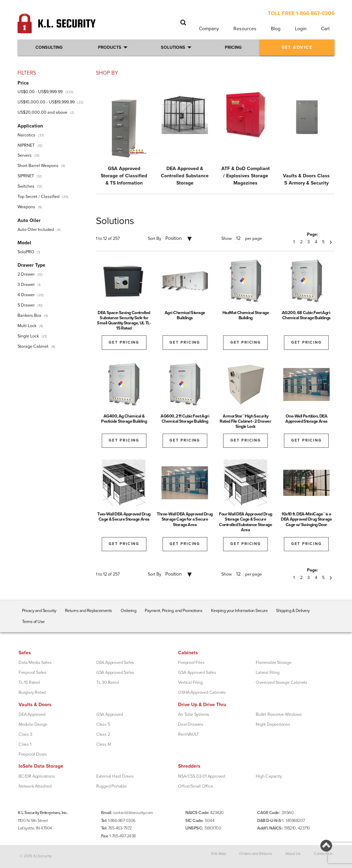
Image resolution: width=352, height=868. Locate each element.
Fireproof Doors (33, 754)
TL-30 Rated (108, 682)
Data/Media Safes (35, 663)
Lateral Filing (267, 672)
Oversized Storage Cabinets (282, 682)
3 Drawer (26, 285)
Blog (276, 29)
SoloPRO (26, 252)
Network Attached (35, 786)
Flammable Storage (274, 663)
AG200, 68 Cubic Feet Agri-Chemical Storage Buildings (306, 315)
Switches (26, 186)
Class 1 (25, 744)
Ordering (128, 611)
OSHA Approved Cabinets (202, 692)
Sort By (155, 238)
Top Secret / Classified (38, 197)
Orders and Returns (256, 854)
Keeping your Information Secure (239, 611)
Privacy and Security (39, 611)
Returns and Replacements (89, 611)
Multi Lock (27, 326)
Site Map (218, 854)
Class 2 (103, 734)
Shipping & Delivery (293, 611)
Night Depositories (273, 724)
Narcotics (26, 135)
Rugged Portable (112, 786)
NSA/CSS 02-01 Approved (202, 776)
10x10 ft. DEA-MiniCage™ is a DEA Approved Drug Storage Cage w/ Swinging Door (306, 519)
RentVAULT (188, 734)
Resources (245, 29)
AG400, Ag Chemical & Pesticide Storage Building (124, 419)
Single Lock (28, 336)
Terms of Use (33, 622)
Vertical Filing (190, 682)
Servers (25, 155)
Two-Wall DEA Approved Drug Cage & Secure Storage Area (124, 517)
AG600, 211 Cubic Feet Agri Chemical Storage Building (185, 419)
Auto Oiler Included (36, 230)
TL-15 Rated (29, 682)
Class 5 (103, 724)
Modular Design (33, 724)
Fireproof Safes (32, 672)
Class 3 (25, 734)
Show (227, 238)
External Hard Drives (115, 776)
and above (42, 112)
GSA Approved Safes (115, 672)
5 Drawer (26, 305)
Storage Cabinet (33, 346)
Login (301, 29)
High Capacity (269, 776)
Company (209, 29)
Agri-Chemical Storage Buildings (185, 315)
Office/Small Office (195, 786)
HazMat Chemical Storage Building (246, 315)
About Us (293, 854)
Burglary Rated (32, 692)
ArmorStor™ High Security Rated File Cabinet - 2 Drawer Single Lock (245, 421)
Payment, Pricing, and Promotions (173, 611)
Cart (325, 29)
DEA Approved (32, 714)
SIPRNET (26, 176)
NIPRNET (26, 145)
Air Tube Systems (194, 714)
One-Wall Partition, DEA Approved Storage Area (306, 419)
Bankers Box (29, 315)
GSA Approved (110, 714)
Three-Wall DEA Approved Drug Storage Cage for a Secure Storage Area (185, 519)
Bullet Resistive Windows (279, 714)
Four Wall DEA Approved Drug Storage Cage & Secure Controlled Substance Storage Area (246, 522)
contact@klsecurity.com (133, 813)
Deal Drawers (191, 724)
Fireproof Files (191, 663)
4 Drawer (26, 295)
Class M (104, 744)
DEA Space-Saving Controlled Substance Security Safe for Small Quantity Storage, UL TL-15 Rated (124, 320)
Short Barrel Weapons (38, 166)
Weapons (26, 207)
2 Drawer (26, 274)
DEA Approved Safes (115, 663)
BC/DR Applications (37, 776)
